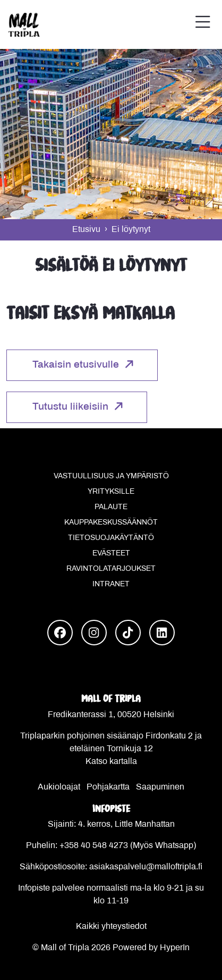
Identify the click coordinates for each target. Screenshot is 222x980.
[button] (203, 24)
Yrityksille (111, 492)
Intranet (111, 584)
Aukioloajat (59, 787)
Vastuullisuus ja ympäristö (111, 476)
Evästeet (111, 554)
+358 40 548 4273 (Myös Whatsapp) (128, 846)
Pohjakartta (108, 787)
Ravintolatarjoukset (111, 569)
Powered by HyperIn (151, 948)
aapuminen (163, 787)
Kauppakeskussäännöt (111, 523)
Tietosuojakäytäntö (111, 538)
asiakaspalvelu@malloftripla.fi (146, 867)
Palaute (111, 507)
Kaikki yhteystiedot (111, 927)
